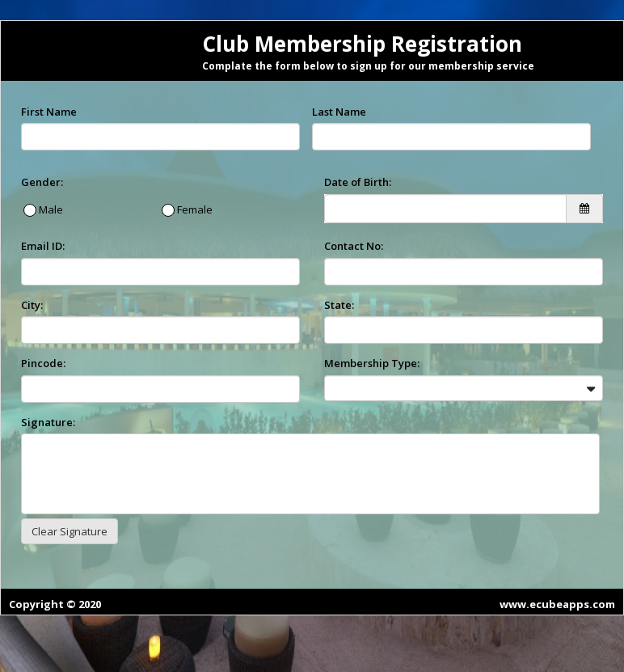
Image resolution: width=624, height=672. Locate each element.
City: (32, 305)
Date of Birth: (358, 182)
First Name (49, 112)
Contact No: (354, 246)
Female (194, 209)
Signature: (48, 422)
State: (339, 305)
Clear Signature (70, 531)
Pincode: (43, 363)
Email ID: (43, 246)
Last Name (339, 112)
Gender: (42, 182)
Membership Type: (372, 363)
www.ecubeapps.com (557, 604)
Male (50, 209)
